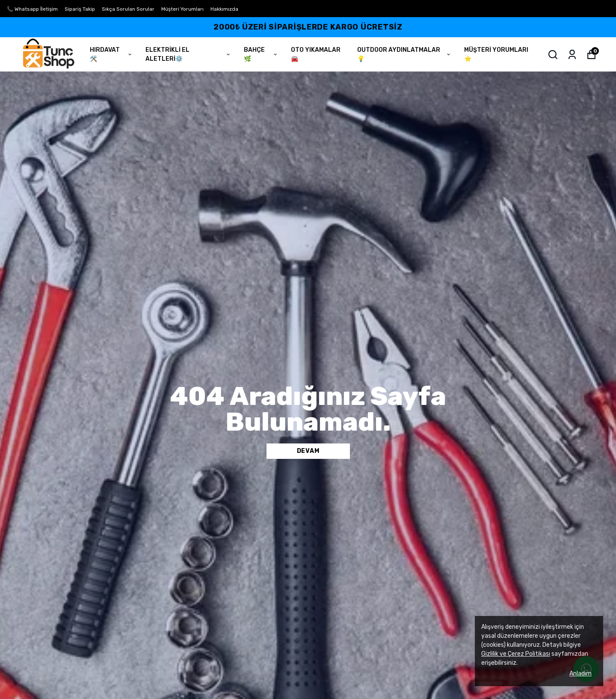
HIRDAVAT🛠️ (111, 54)
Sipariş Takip (80, 9)
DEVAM (308, 451)
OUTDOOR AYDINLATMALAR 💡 (404, 54)
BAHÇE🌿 (261, 54)
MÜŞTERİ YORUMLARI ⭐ (496, 54)
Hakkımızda (224, 9)
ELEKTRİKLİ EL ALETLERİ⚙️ (188, 54)
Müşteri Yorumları (182, 9)
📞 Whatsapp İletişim (32, 9)
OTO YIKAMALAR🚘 (316, 54)
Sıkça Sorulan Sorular (128, 9)
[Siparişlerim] (572, 55)
